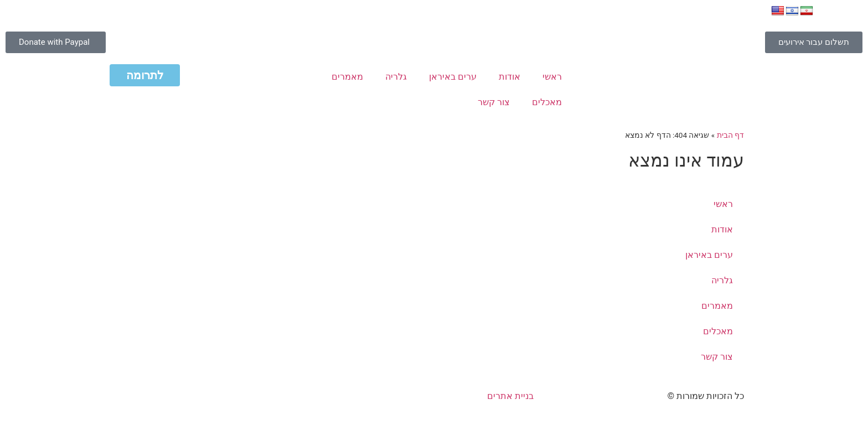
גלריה (396, 77)
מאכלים (547, 102)
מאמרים (347, 77)
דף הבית (730, 135)
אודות (510, 77)
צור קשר (494, 102)
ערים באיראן (453, 77)
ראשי (552, 77)
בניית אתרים (510, 396)
